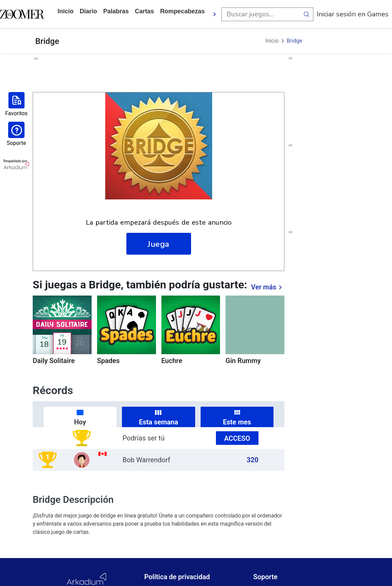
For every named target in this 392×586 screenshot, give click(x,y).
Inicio (66, 11)
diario (88, 11)
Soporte (265, 577)
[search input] (261, 14)
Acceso (237, 438)
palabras (116, 11)
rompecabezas (182, 11)
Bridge (295, 41)
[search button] (307, 14)
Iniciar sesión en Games (353, 14)
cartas (144, 11)
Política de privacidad (177, 577)
